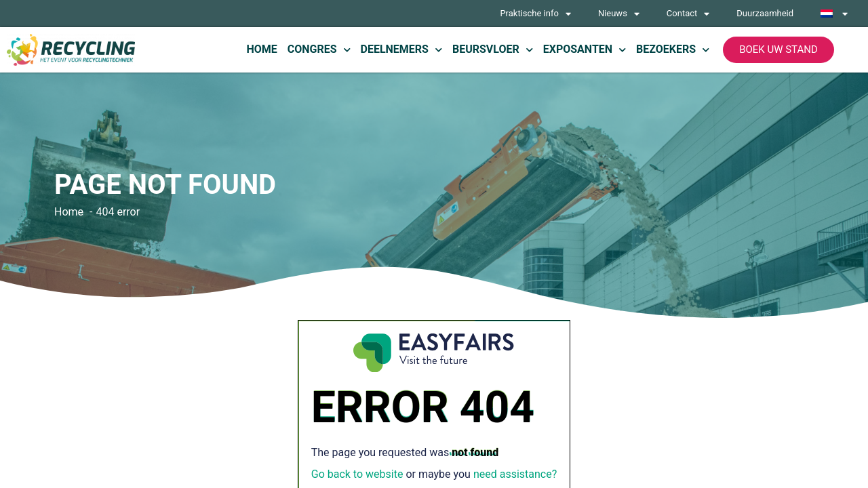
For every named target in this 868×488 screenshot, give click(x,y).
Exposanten (585, 50)
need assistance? (515, 474)
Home (261, 49)
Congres (319, 50)
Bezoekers (673, 50)
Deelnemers (401, 50)
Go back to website (357, 474)
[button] (778, 50)
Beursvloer (493, 50)
